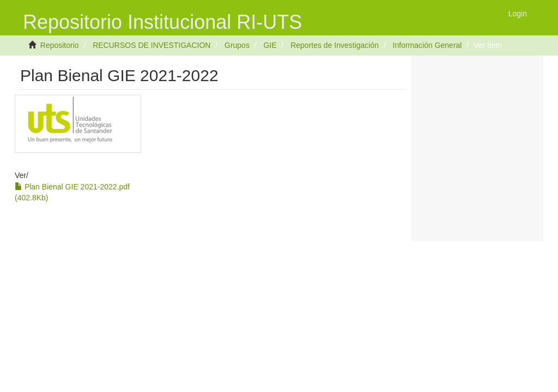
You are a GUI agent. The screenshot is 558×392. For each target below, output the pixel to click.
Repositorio (60, 45)
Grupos (237, 45)
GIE (270, 45)
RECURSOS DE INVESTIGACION (151, 45)
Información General (427, 45)
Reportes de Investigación (335, 45)
